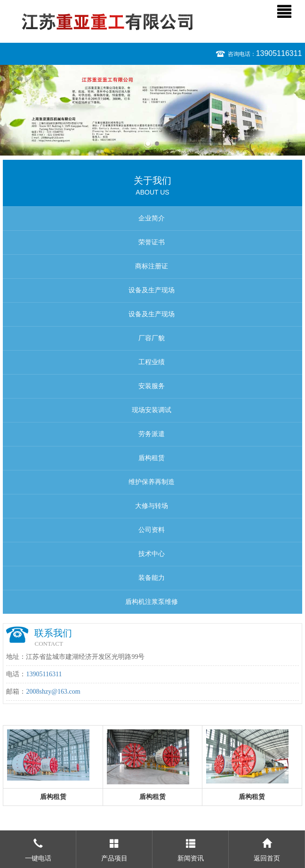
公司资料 (152, 530)
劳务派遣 (152, 434)
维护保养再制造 (152, 482)
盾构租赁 (152, 458)
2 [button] (157, 144)
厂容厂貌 (152, 338)
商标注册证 (152, 266)
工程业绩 (152, 362)
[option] (152, 110)
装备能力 (152, 578)
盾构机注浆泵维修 (152, 602)
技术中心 (152, 554)
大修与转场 (152, 506)
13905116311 (279, 53)
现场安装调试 (152, 410)
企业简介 (152, 218)
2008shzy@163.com (53, 692)
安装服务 (152, 386)
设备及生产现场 (152, 290)
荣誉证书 (152, 242)
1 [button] (148, 144)
